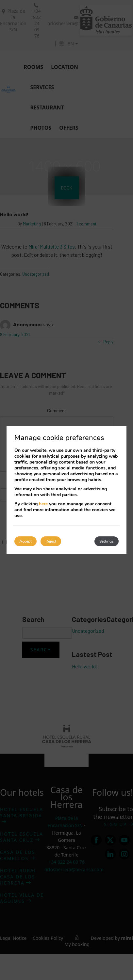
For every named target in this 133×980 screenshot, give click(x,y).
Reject (51, 541)
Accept (25, 541)
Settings (107, 541)
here (43, 504)
